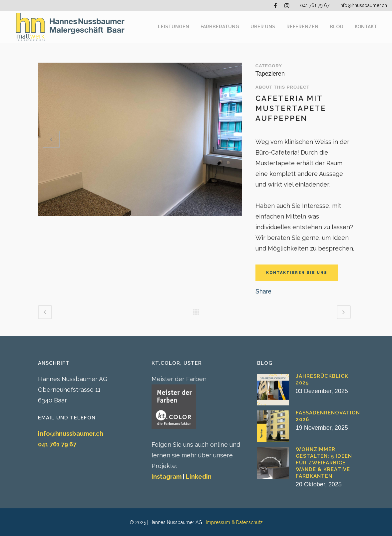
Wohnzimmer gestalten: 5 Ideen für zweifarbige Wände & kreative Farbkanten (324, 463)
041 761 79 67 (315, 5)
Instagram (167, 477)
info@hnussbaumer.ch (363, 5)
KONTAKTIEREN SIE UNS (297, 273)
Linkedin (199, 477)
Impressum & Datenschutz (234, 522)
